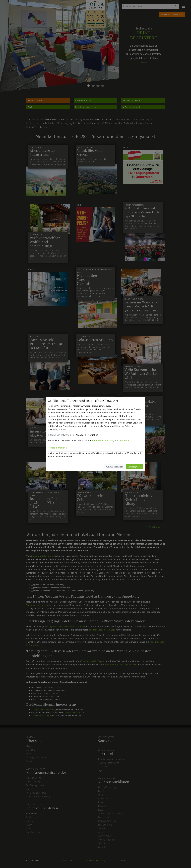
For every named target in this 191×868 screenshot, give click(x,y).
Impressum (125, 440)
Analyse (80, 435)
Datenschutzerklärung (103, 440)
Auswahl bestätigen (115, 467)
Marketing (93, 435)
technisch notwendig (61, 435)
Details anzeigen (59, 448)
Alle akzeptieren (135, 467)
